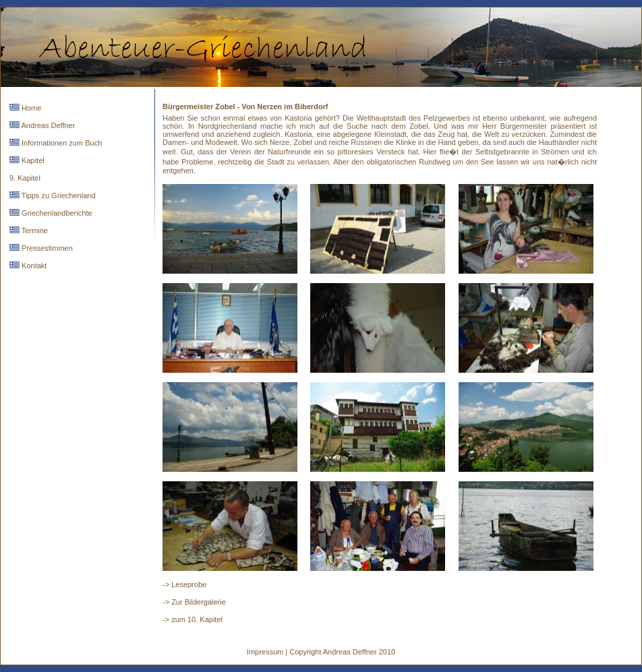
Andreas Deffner (47, 125)
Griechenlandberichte (56, 213)
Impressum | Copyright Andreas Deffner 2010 (321, 652)
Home (30, 108)
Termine (34, 231)
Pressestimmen (46, 248)
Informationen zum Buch (61, 143)
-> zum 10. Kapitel (193, 619)
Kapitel (32, 160)
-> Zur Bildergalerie (194, 602)
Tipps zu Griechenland (58, 195)
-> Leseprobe (184, 584)
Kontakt (33, 266)
